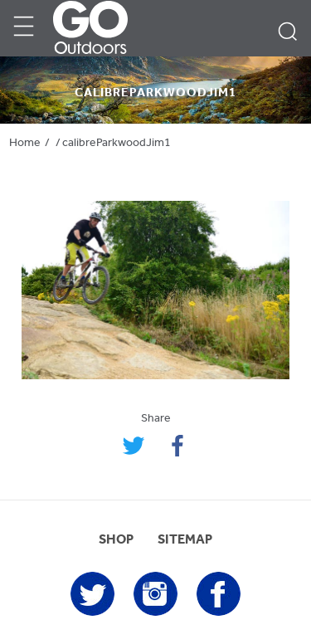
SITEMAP (185, 540)
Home (25, 143)
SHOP (116, 540)
